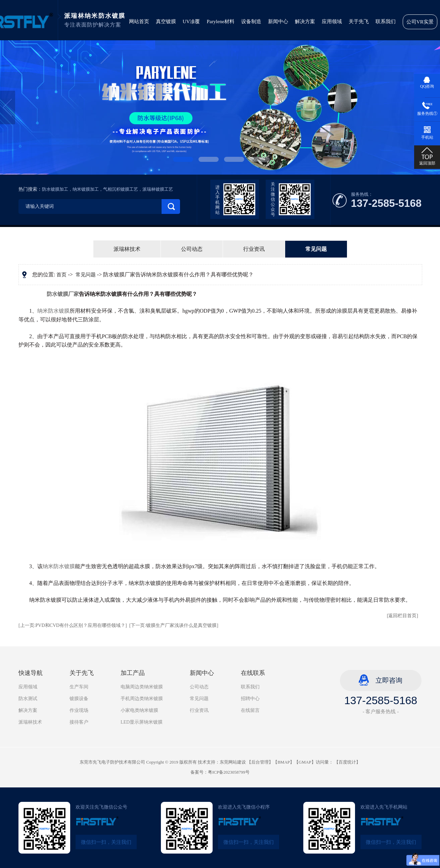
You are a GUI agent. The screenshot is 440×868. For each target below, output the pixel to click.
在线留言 (250, 710)
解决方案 (305, 21)
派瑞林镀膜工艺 (158, 189)
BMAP (284, 762)
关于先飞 (359, 21)
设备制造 (251, 21)
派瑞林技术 (127, 249)
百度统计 (347, 762)
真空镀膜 (166, 21)
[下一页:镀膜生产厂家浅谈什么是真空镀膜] (174, 625)
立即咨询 (389, 680)
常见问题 (316, 249)
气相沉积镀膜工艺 (121, 189)
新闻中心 (278, 21)
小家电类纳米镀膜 (139, 710)
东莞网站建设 (233, 762)
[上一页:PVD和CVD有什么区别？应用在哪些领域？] (73, 625)
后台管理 (260, 762)
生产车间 (79, 687)
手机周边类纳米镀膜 (142, 699)
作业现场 (79, 710)
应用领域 (332, 21)
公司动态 (192, 249)
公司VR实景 (420, 22)
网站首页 (139, 21)
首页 (61, 275)
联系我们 (386, 21)
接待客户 (79, 722)
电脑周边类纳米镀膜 (142, 687)
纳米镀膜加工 (86, 189)
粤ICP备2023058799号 (229, 772)
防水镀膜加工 (55, 189)
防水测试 (28, 699)
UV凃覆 (191, 21)
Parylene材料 (220, 21)
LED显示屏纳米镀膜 (142, 722)
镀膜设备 (79, 699)
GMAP (305, 762)
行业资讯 (254, 249)
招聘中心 (250, 699)
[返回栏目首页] (403, 616)
